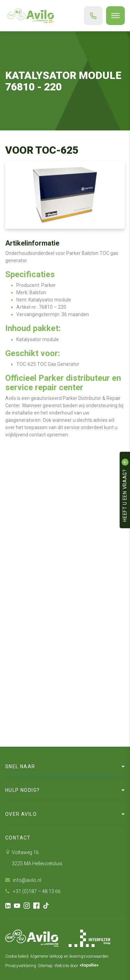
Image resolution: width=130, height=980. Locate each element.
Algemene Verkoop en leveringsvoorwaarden (69, 956)
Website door (77, 966)
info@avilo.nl (23, 880)
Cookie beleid (17, 956)
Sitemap (45, 966)
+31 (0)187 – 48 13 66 (33, 891)
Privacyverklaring (21, 966)
